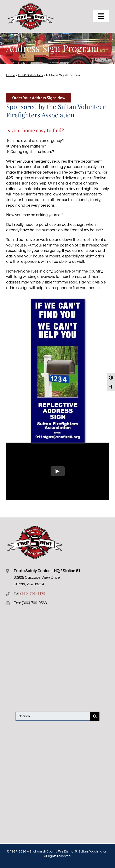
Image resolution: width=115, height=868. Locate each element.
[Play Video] (58, 471)
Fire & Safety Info (30, 75)
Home (11, 75)
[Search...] (53, 716)
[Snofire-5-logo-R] (31, 5)
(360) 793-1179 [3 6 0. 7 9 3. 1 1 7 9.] (33, 594)
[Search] (95, 716)
